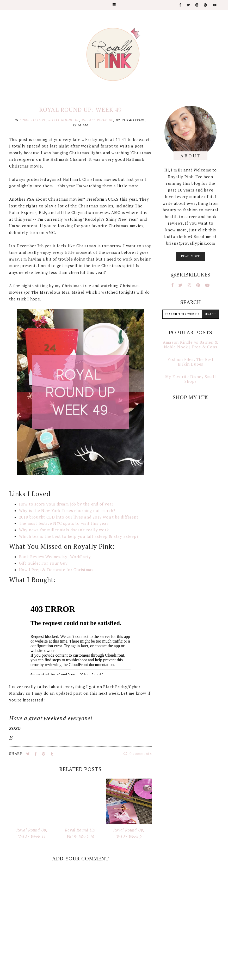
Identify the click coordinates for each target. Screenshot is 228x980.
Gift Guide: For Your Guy (43, 563)
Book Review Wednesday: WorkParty (55, 557)
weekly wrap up (98, 120)
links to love (33, 120)
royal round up (64, 120)
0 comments (138, 753)
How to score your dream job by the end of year (66, 504)
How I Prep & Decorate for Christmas (56, 570)
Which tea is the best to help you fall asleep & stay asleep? (79, 536)
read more (191, 256)
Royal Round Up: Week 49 (80, 110)
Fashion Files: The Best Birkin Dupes (191, 362)
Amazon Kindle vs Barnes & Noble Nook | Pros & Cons (190, 344)
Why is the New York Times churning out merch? (67, 510)
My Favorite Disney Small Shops (190, 379)
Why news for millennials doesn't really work (64, 530)
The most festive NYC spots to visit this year (64, 523)
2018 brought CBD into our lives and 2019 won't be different (79, 517)
